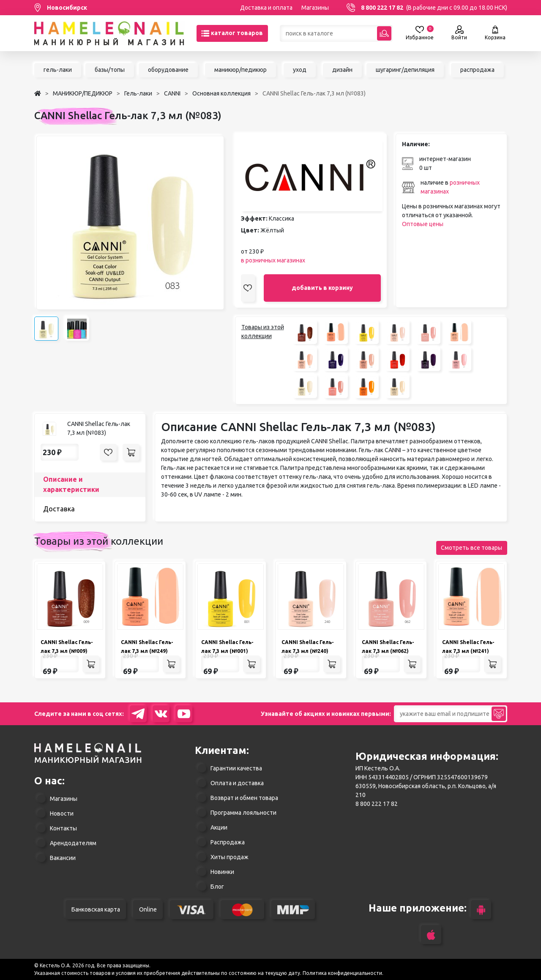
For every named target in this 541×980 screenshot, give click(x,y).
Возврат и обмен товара (244, 798)
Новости (62, 813)
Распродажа (228, 842)
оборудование (168, 70)
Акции (219, 827)
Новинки (222, 872)
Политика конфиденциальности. (343, 973)
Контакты (63, 828)
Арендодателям (73, 843)
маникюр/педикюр (240, 70)
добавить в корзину (322, 288)
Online (148, 909)
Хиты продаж (230, 857)
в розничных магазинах (273, 260)
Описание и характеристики (71, 484)
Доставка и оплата (266, 8)
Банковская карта (96, 909)
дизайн (342, 70)
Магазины (315, 8)
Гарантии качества (236, 768)
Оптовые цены (423, 224)
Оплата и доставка (237, 783)
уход (300, 70)
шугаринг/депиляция (405, 70)
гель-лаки (58, 70)
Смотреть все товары (471, 548)
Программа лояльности (243, 813)
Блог (217, 887)
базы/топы (110, 70)
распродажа (477, 70)
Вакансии (63, 858)
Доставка (59, 509)
